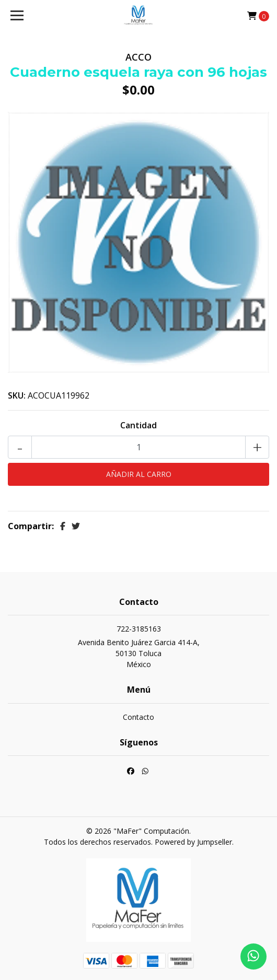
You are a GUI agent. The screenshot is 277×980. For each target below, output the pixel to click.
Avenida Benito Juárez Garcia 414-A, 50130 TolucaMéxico (139, 653)
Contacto (138, 717)
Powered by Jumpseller (193, 842)
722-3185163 (139, 629)
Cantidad (138, 425)
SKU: (17, 395)
